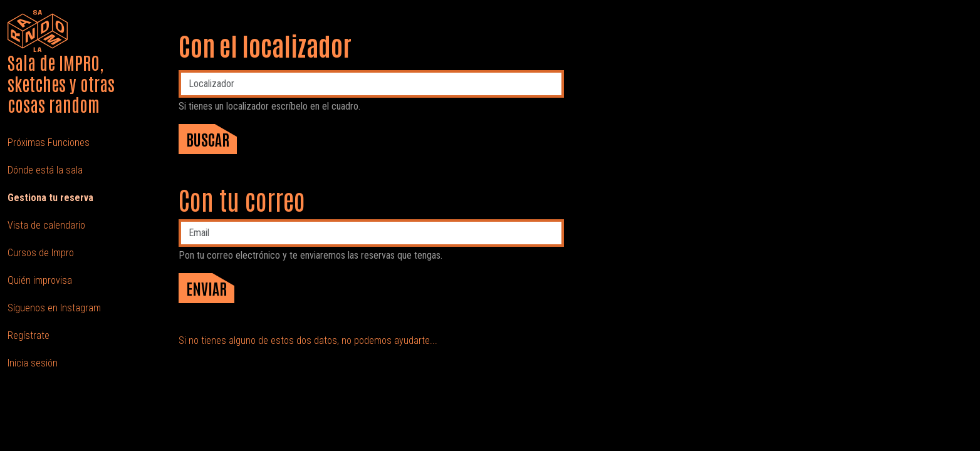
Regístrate (29, 335)
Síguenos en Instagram (54, 308)
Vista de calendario (46, 225)
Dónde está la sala (45, 170)
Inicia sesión (33, 363)
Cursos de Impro (41, 253)
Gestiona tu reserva (50, 198)
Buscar (208, 139)
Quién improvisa (40, 280)
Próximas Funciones (49, 143)
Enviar (206, 288)
